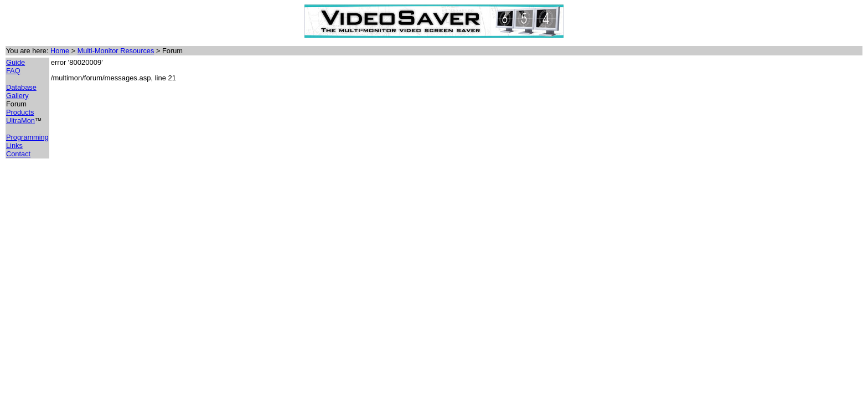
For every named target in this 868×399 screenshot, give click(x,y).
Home (60, 51)
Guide (15, 62)
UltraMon (20, 121)
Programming (27, 137)
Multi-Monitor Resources (116, 51)
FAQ (13, 71)
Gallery (17, 96)
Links (14, 145)
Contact (18, 154)
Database (21, 87)
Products (20, 112)
